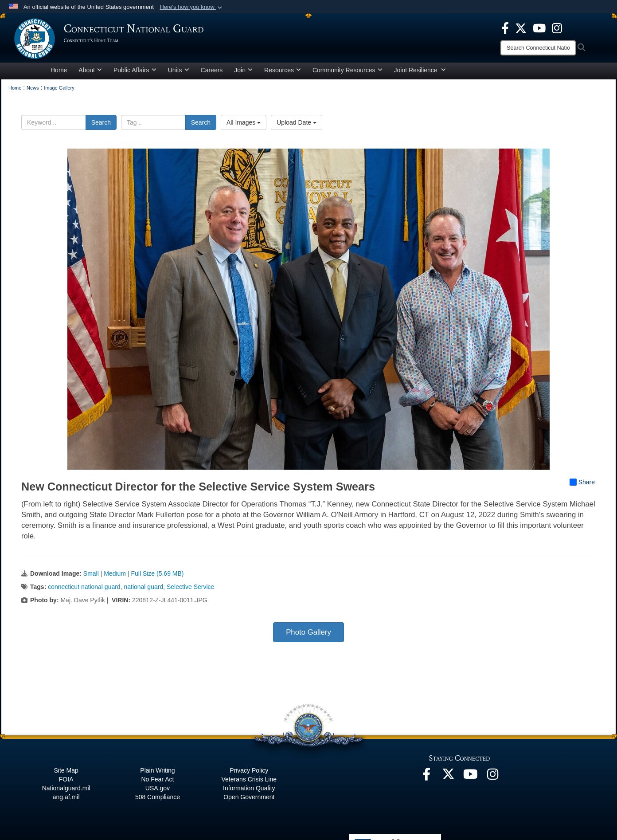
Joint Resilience (420, 73)
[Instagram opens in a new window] (557, 27)
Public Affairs (135, 73)
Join (243, 73)
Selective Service (190, 590)
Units (179, 73)
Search (101, 125)
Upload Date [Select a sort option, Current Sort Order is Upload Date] (297, 125)
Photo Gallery (308, 635)
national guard (143, 590)
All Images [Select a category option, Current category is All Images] (244, 125)
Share (582, 485)
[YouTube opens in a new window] (539, 27)
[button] (192, 7)
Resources (283, 73)
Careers (212, 73)
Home (59, 73)
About (90, 73)
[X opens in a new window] (521, 27)
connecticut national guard (84, 590)
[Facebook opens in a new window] (505, 27)
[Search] (538, 48)
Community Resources (348, 73)
